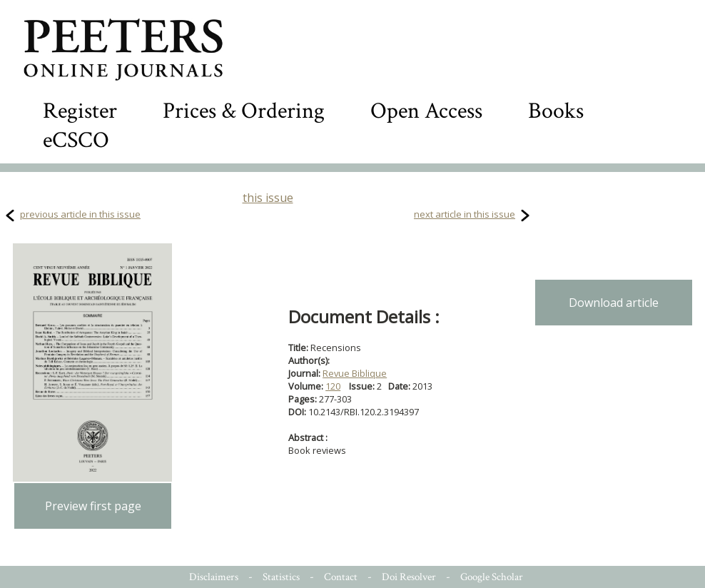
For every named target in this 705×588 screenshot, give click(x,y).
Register (80, 111)
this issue (268, 198)
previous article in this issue (80, 214)
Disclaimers (214, 577)
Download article (614, 303)
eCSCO (76, 140)
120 (333, 386)
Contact (341, 577)
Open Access (426, 111)
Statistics (281, 577)
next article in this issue (465, 214)
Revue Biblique (355, 373)
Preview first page (93, 506)
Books (556, 111)
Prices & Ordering (244, 111)
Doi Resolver (409, 577)
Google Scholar (492, 577)
